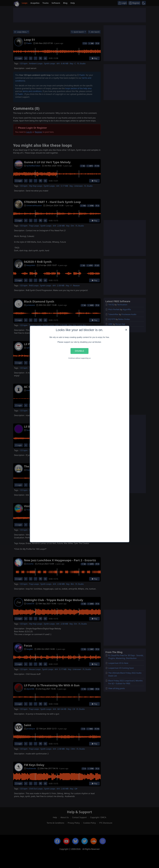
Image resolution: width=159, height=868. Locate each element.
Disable (80, 351)
